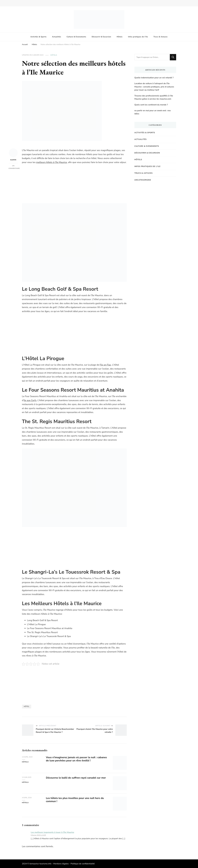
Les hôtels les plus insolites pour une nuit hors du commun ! (75, 800)
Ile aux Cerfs (30, 400)
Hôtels (120, 37)
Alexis (13, 155)
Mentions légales (61, 864)
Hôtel (27, 706)
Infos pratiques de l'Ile (148, 166)
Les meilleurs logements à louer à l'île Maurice (53, 832)
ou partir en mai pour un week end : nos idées (153, 112)
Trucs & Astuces (161, 37)
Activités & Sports (38, 37)
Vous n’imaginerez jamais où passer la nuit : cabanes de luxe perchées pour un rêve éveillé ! (77, 759)
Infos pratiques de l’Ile (138, 37)
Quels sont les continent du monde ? (151, 105)
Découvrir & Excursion (101, 37)
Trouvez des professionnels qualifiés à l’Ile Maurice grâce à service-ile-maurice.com (154, 97)
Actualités (57, 37)
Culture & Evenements (76, 37)
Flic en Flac (105, 365)
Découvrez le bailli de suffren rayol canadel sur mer (76, 778)
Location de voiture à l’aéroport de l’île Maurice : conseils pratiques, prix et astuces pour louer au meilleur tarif (154, 87)
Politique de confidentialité (83, 864)
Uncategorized (143, 180)
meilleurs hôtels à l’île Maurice (52, 162)
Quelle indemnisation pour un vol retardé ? (154, 78)
